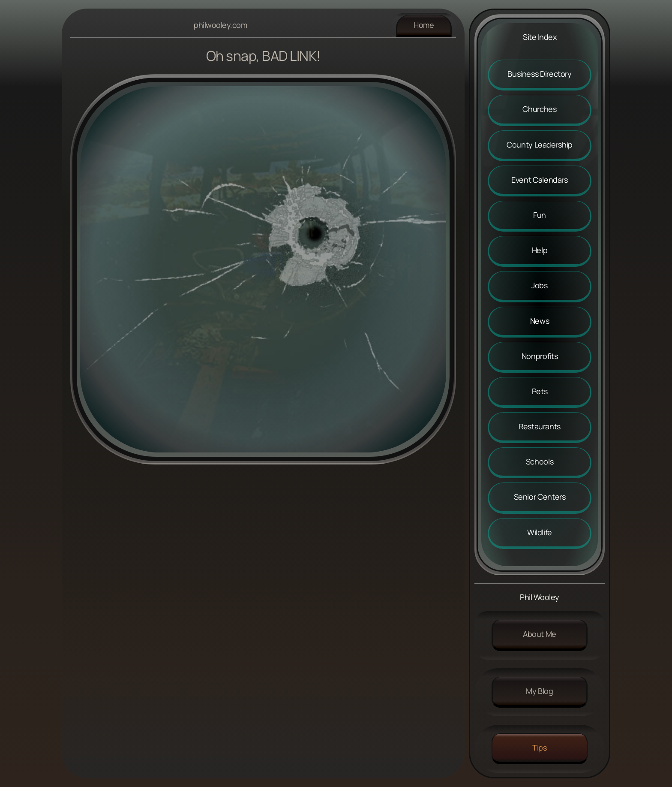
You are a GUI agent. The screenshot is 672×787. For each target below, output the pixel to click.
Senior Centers (540, 497)
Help (540, 250)
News (540, 321)
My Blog (539, 691)
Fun (540, 215)
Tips (540, 748)
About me (540, 634)
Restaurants (540, 426)
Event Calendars (540, 180)
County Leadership (540, 145)
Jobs (540, 285)
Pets (540, 391)
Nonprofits (540, 356)
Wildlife (540, 532)
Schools (540, 461)
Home (424, 25)
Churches (539, 109)
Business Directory (540, 74)
